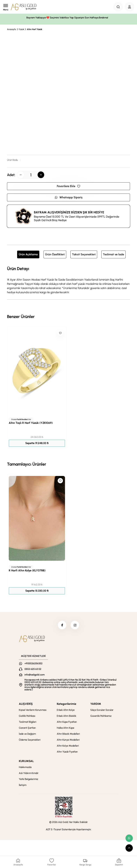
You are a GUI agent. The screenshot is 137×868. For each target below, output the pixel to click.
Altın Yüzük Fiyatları (67, 752)
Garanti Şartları (27, 728)
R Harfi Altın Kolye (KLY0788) (27, 570)
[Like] (60, 333)
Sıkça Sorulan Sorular (102, 710)
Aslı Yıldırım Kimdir (29, 773)
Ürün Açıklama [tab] (28, 254)
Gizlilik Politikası (27, 716)
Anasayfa (11, 29)
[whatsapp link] (129, 838)
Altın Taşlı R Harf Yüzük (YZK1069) (31, 423)
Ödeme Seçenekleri (30, 740)
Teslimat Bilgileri (28, 722)
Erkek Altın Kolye (66, 710)
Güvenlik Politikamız (101, 716)
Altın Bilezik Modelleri (68, 734)
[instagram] (75, 625)
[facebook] (62, 625)
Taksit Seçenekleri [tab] (84, 254)
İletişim (23, 785)
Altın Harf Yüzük (35, 29)
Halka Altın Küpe (66, 728)
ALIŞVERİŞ (26, 704)
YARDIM (96, 704)
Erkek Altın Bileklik (66, 716)
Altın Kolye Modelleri (68, 746)
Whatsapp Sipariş (68, 197)
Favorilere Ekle (68, 186)
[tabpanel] (68, 280)
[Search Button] (118, 7)
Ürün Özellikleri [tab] (55, 254)
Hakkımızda (25, 767)
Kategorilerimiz (66, 704)
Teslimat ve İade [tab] (113, 254)
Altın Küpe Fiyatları (67, 722)
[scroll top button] (129, 848)
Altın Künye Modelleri (68, 740)
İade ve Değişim (27, 734)
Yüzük (21, 29)
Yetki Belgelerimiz (28, 779)
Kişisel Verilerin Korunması (33, 710)
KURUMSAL (26, 761)
